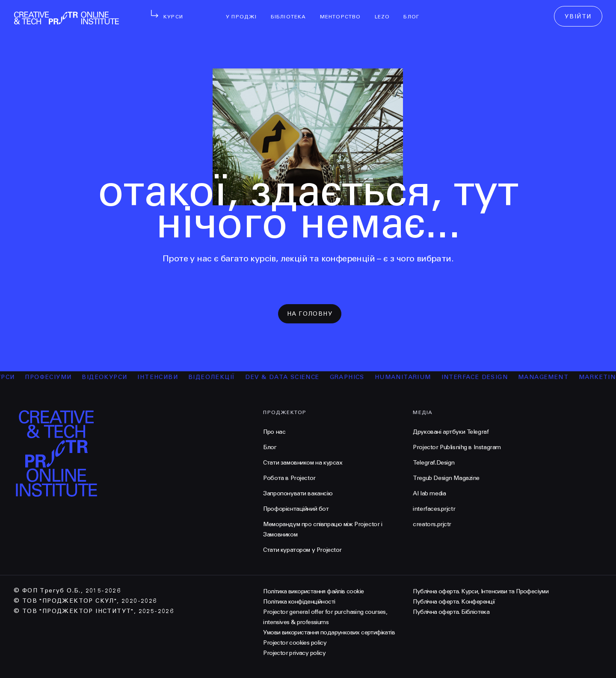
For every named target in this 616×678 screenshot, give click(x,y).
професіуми (51, 377)
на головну (310, 314)
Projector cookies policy (295, 643)
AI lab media (429, 493)
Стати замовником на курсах (303, 463)
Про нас (274, 432)
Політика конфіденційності (299, 602)
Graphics (350, 377)
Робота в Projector (289, 478)
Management (546, 377)
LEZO (386, 11)
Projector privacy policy (294, 653)
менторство (344, 11)
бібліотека (292, 11)
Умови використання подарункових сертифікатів (329, 632)
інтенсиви (161, 377)
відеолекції (215, 377)
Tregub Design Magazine (446, 478)
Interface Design (477, 377)
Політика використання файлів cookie (313, 591)
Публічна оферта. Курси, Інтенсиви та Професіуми (481, 591)
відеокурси (107, 377)
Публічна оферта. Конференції (454, 602)
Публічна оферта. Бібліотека (451, 612)
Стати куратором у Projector (302, 550)
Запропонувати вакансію (298, 493)
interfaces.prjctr (434, 509)
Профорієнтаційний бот (296, 509)
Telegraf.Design (434, 463)
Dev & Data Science (285, 377)
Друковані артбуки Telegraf (451, 432)
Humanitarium (406, 377)
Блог (415, 11)
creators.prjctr (432, 524)
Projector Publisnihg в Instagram (457, 447)
